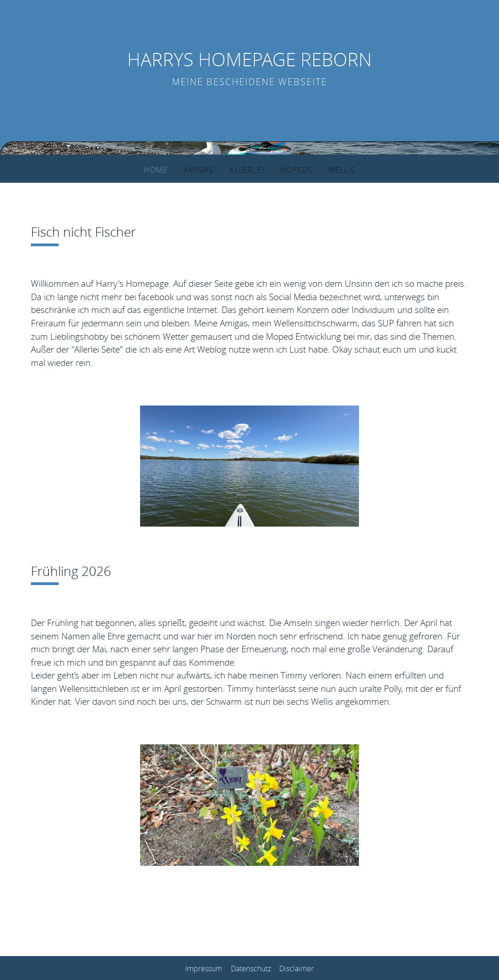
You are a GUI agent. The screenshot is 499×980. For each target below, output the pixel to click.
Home (159, 170)
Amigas (199, 170)
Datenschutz (251, 968)
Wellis (337, 170)
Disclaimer (296, 968)
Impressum (204, 968)
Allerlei (245, 170)
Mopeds (293, 170)
